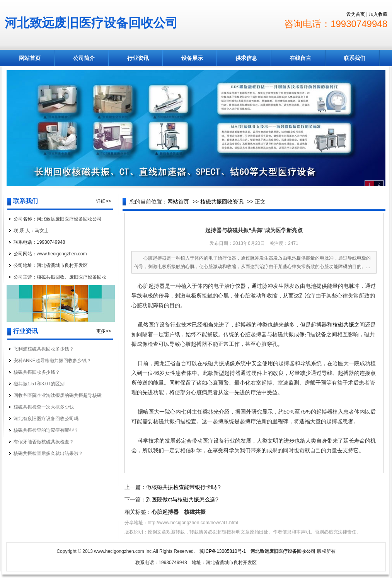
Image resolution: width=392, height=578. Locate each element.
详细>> (104, 201)
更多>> (104, 331)
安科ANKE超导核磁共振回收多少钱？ (52, 361)
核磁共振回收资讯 (222, 202)
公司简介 (84, 58)
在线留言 (300, 58)
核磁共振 (343, 325)
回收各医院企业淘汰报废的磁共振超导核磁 (58, 395)
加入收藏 (378, 14)
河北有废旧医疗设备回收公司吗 (46, 419)
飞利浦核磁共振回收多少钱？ (44, 349)
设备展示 (192, 58)
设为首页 (356, 14)
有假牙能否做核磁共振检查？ (44, 442)
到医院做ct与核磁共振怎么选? (182, 499)
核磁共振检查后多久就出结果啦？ (48, 453)
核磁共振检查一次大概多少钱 (44, 407)
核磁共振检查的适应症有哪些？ (46, 430)
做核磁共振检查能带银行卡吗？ (184, 487)
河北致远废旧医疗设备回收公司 (91, 23)
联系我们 (355, 58)
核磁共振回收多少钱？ (37, 372)
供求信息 (246, 58)
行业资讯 (138, 58)
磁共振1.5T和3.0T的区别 (39, 384)
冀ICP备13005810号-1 (223, 551)
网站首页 (30, 58)
